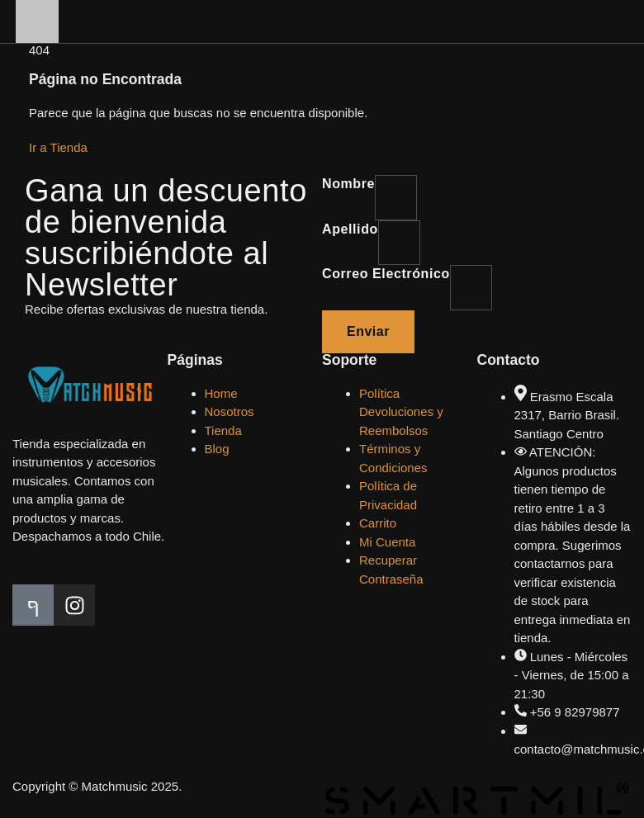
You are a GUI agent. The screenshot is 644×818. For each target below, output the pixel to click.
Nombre (348, 184)
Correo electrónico (386, 274)
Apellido (350, 229)
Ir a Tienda (58, 147)
